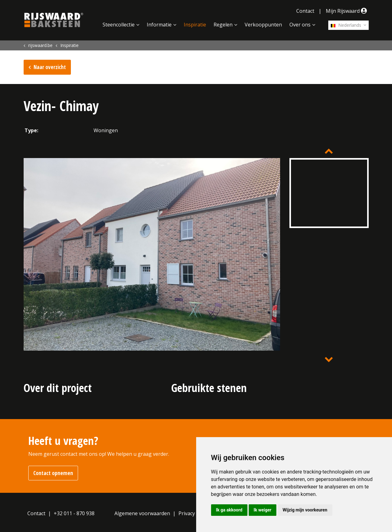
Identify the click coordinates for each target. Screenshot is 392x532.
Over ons (300, 25)
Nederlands (346, 25)
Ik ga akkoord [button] (229, 510)
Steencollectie (119, 25)
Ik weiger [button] (263, 510)
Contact (305, 11)
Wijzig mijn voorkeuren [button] (305, 510)
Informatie (159, 25)
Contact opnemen (53, 473)
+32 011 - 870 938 (74, 513)
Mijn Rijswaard (347, 11)
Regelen (223, 25)
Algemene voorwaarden (142, 513)
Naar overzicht (50, 67)
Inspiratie (195, 25)
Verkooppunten (263, 25)
